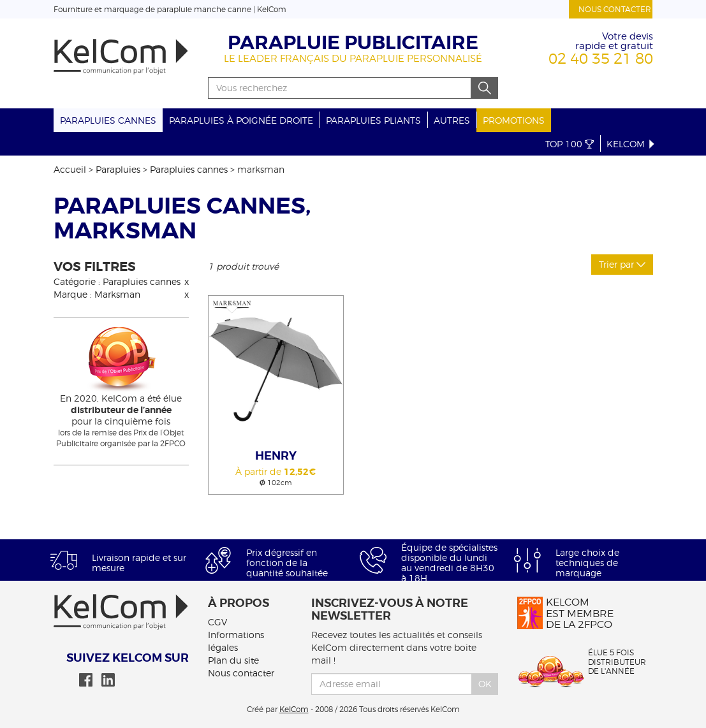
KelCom (631, 144)
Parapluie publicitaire (353, 43)
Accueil (70, 169)
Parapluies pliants (373, 120)
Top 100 (570, 144)
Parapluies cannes (108, 120)
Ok (485, 684)
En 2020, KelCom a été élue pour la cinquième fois (121, 410)
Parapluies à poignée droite (241, 120)
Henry (276, 456)
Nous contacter (615, 9)
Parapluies (118, 169)
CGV (217, 622)
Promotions (514, 120)
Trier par (622, 264)
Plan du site (233, 660)
